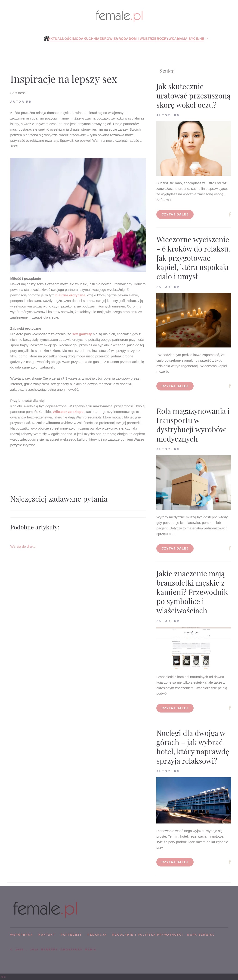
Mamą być (186, 39)
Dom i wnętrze (143, 39)
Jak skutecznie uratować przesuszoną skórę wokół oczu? (193, 95)
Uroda (122, 39)
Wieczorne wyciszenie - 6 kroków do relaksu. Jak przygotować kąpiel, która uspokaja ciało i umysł (193, 258)
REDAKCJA (97, 935)
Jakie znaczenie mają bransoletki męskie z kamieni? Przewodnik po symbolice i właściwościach (192, 592)
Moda (78, 39)
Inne (200, 39)
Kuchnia (92, 39)
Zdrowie (108, 39)
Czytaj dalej (175, 214)
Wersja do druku (23, 546)
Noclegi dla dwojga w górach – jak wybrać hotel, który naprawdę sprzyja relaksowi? (193, 747)
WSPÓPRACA (22, 935)
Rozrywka (167, 39)
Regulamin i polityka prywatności (148, 935)
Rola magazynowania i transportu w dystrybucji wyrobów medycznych (193, 425)
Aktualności (60, 39)
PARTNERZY (71, 935)
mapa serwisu (201, 935)
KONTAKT (47, 935)
